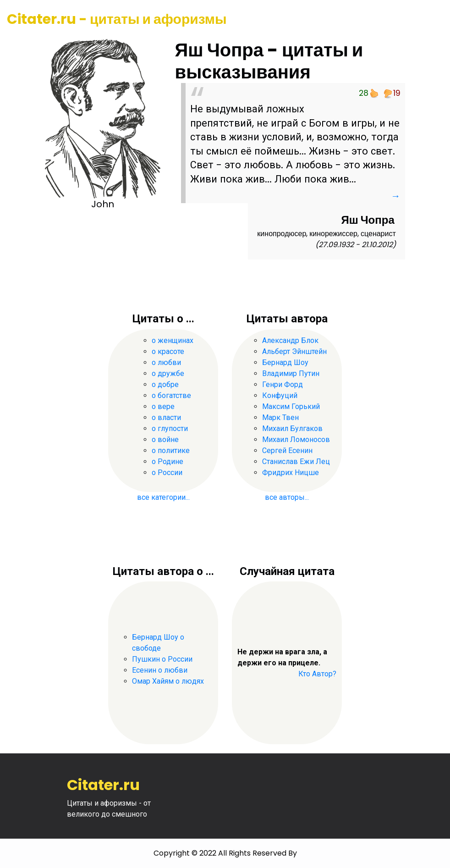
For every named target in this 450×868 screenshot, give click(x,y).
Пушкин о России (162, 659)
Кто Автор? (317, 674)
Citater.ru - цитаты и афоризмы (117, 19)
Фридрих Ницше (291, 473)
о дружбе (168, 373)
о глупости (170, 428)
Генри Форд (283, 384)
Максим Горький (291, 406)
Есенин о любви (160, 670)
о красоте (168, 351)
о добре (165, 384)
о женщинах (173, 340)
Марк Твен (280, 417)
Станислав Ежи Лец (296, 462)
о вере (163, 406)
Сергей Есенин (287, 451)
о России (167, 473)
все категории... (163, 497)
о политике (171, 451)
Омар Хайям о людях (168, 681)
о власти (166, 417)
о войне (165, 440)
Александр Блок (290, 340)
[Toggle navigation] (430, 20)
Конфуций (280, 395)
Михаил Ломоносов (296, 440)
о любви (166, 362)
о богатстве (171, 395)
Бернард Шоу (285, 362)
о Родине (167, 462)
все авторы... (287, 497)
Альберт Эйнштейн (294, 351)
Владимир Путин (291, 373)
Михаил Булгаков (292, 428)
